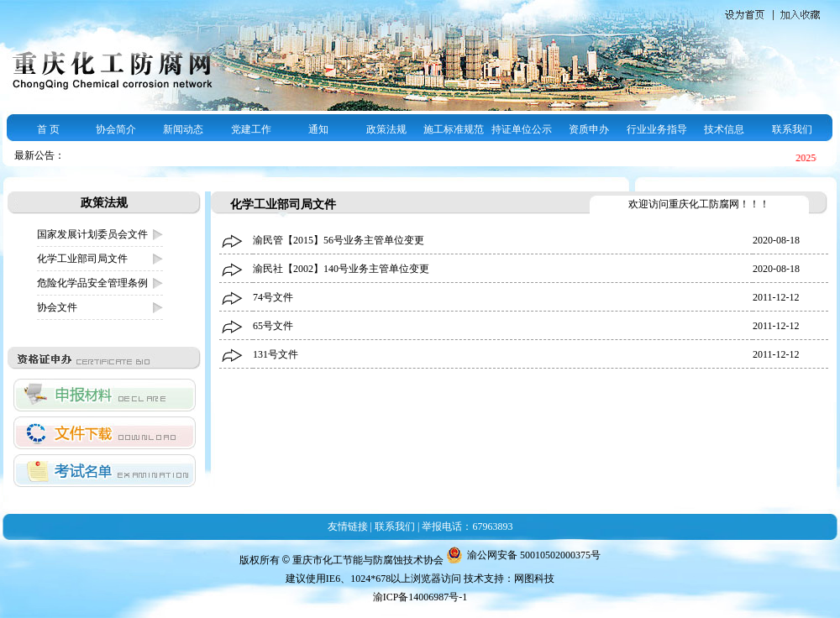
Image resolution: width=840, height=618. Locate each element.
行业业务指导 (657, 129)
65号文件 (273, 326)
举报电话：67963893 (467, 526)
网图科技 (534, 579)
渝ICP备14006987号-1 (420, 597)
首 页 (48, 129)
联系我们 (792, 129)
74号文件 (273, 297)
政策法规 (386, 129)
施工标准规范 (454, 129)
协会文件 (57, 307)
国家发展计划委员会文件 (92, 234)
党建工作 (251, 129)
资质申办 (589, 129)
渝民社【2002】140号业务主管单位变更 (341, 269)
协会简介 (116, 129)
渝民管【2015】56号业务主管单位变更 (339, 240)
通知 (318, 129)
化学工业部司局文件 (82, 259)
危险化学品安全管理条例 (92, 283)
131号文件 (276, 354)
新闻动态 (183, 129)
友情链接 (348, 526)
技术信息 (724, 129)
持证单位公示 (522, 129)
